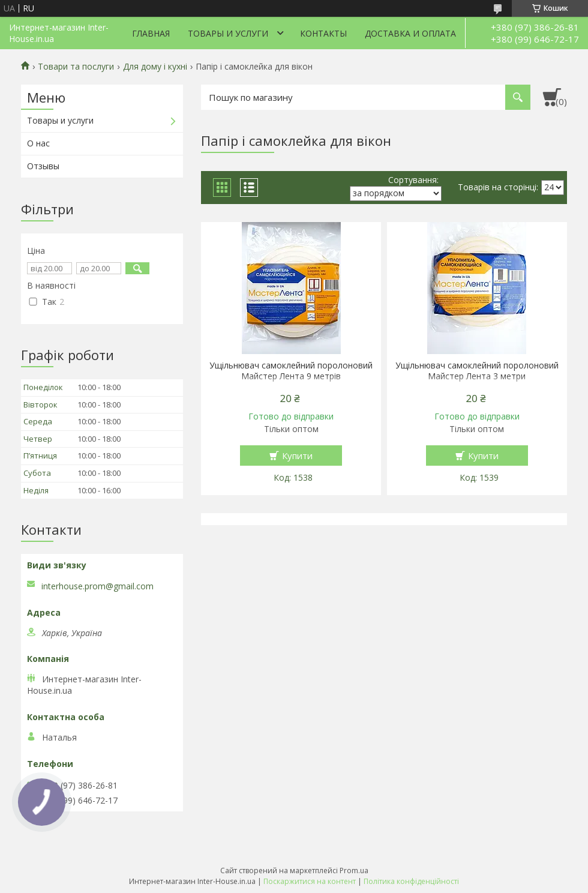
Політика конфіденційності (411, 881)
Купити (297, 456)
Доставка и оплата (410, 33)
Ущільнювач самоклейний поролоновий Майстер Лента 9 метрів (291, 371)
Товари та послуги (76, 67)
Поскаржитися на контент (310, 881)
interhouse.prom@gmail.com (97, 586)
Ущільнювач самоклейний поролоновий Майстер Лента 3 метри (477, 371)
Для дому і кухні (155, 67)
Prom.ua (354, 870)
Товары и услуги (228, 33)
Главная (151, 33)
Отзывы (43, 166)
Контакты (323, 33)
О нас (38, 143)
